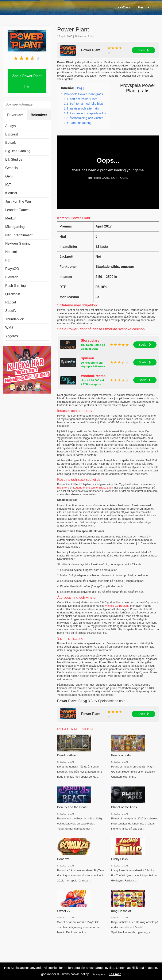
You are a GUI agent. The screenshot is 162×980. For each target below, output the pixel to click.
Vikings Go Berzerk (117, 606)
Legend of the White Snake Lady (93, 488)
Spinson (87, 358)
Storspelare (90, 340)
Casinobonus (120, 7)
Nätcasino (95, 7)
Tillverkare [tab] (15, 115)
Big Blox (62, 488)
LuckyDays (72, 7)
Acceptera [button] (99, 974)
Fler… (144, 7)
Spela (144, 50)
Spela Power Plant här (27, 81)
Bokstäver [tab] (39, 115)
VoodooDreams (93, 376)
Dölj (80, 88)
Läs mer (115, 974)
